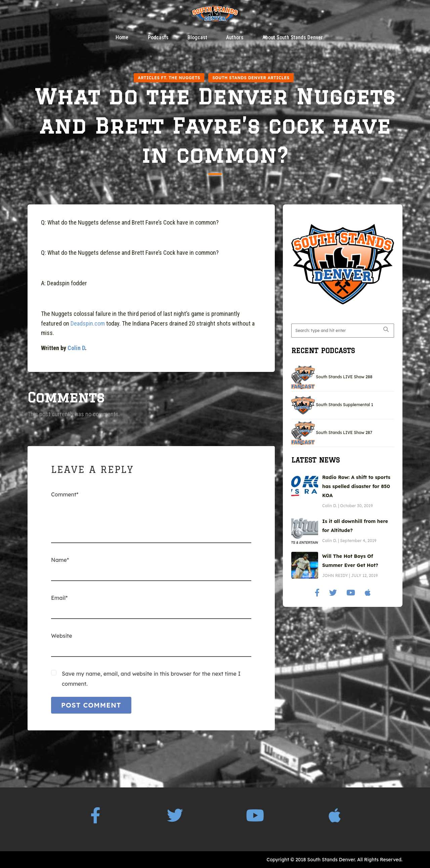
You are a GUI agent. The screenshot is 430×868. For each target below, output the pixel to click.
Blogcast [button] (197, 38)
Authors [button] (235, 38)
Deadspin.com (88, 323)
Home (122, 38)
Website (62, 636)
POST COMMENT (91, 705)
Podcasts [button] (158, 38)
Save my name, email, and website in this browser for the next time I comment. (151, 679)
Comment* (65, 494)
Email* (59, 598)
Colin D (76, 348)
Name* (60, 560)
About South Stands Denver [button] (293, 38)
